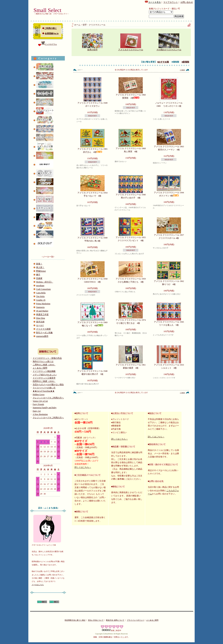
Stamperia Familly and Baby (45, 408)
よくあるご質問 (40, 368)
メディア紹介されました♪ (45, 375)
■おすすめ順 (163, 62)
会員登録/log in (52, 33)
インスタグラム (49, 44)
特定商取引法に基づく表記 (75, 620)
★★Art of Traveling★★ (44, 391)
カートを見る (153, 2)
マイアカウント (171, 2)
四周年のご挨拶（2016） (44, 381)
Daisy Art (37, 411)
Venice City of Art (40, 401)
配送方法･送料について (115, 620)
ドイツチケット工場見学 (44, 378)
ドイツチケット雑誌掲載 (44, 371)
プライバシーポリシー (136, 620)
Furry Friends (38, 404)
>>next (182, 70)
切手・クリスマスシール (94, 25)
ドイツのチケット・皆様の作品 (47, 358)
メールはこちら (38, 585)
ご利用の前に (50, 28)
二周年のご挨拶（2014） (44, 365)
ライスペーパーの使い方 (44, 388)
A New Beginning (40, 414)
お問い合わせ (187, 2)
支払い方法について (96, 620)
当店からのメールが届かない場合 (48, 385)
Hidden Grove (39, 395)
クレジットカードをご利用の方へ (48, 398)
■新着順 (185, 62)
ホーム (77, 25)
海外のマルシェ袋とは (43, 361)
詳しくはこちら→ (83, 467)
